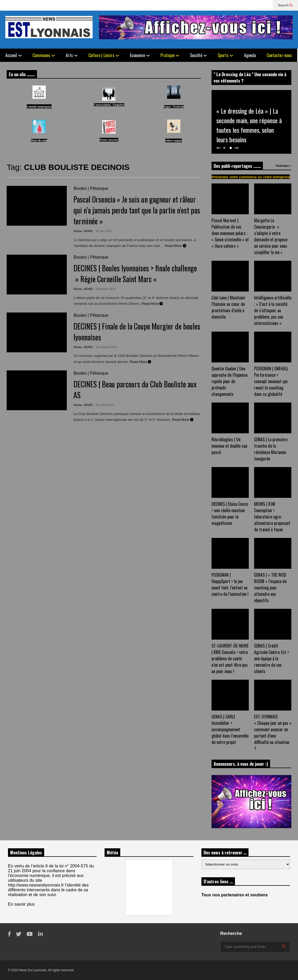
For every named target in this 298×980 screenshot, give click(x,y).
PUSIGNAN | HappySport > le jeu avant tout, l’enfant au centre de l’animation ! (230, 584)
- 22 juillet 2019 (104, 405)
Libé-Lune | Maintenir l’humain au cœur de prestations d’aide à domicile (229, 307)
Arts (72, 55)
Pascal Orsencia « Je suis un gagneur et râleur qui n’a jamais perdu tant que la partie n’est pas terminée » (137, 210)
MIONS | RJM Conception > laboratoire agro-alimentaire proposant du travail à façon (272, 517)
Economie (140, 55)
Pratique (170, 55)
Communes (44, 55)
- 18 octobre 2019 (105, 347)
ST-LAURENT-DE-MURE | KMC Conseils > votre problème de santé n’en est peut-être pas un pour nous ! (230, 658)
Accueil (14, 55)
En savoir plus (21, 904)
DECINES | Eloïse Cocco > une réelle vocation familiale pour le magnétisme (230, 513)
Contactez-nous (279, 55)
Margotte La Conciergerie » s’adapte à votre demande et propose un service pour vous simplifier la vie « (271, 236)
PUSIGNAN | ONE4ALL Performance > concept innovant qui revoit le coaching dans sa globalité (271, 381)
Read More (175, 246)
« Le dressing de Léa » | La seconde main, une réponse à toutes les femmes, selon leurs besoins (249, 125)
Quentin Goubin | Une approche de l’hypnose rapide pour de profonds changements (229, 381)
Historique (284, 166)
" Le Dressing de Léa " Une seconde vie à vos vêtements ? (250, 78)
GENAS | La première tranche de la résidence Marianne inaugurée (271, 449)
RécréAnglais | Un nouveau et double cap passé (229, 446)
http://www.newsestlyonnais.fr (36, 885)
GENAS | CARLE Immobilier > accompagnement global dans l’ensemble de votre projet (230, 729)
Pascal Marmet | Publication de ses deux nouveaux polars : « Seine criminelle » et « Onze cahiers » (230, 233)
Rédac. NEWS (83, 231)
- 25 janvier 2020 (105, 289)
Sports (225, 55)
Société (198, 55)
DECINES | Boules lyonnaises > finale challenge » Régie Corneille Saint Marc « (135, 273)
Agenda (250, 55)
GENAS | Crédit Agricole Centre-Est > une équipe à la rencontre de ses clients (272, 658)
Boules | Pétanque (91, 188)
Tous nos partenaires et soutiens (235, 895)
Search (285, 5)
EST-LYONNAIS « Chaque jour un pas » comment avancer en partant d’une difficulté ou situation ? (273, 733)
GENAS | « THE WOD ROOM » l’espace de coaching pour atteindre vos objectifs (270, 588)
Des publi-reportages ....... (237, 166)
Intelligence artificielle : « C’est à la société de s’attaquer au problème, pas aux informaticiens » (273, 310)
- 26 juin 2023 (103, 231)
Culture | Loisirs (104, 55)
